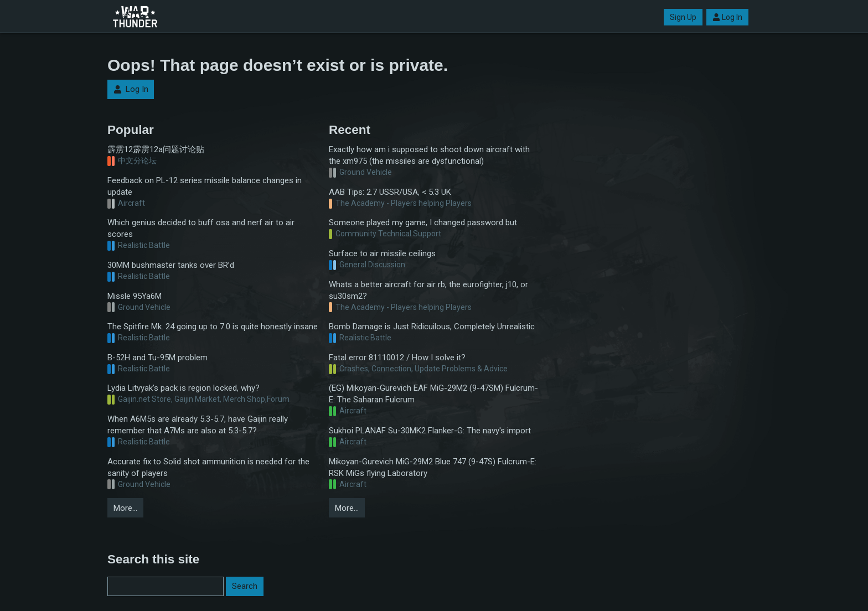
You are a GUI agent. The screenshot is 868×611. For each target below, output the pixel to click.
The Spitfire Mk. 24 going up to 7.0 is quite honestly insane (213, 327)
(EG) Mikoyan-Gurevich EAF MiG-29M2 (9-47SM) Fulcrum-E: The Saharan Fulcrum (433, 394)
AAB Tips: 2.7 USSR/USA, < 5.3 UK (390, 192)
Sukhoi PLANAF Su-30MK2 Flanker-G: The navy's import (430, 431)
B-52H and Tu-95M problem (157, 358)
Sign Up (683, 17)
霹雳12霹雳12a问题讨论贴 (156, 149)
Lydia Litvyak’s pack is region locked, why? (184, 388)
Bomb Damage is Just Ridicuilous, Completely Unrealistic (432, 327)
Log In (727, 17)
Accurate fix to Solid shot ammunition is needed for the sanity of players (208, 467)
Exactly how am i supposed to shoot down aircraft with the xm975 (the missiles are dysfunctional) (429, 155)
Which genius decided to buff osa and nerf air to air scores (201, 228)
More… (125, 508)
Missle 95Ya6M (135, 296)
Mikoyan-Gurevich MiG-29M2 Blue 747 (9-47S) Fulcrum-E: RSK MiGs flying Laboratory (433, 467)
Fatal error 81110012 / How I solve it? (397, 358)
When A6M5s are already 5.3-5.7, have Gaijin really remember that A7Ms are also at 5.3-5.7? (198, 425)
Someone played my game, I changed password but (423, 222)
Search (245, 586)
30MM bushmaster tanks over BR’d (171, 265)
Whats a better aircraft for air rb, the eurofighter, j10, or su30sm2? (428, 290)
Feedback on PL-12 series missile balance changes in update (205, 186)
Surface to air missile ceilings (382, 253)
